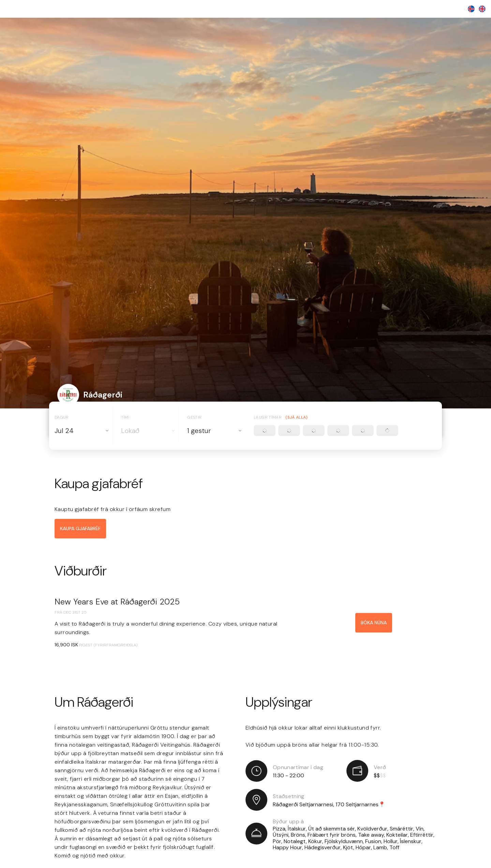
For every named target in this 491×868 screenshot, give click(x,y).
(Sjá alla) (296, 418)
